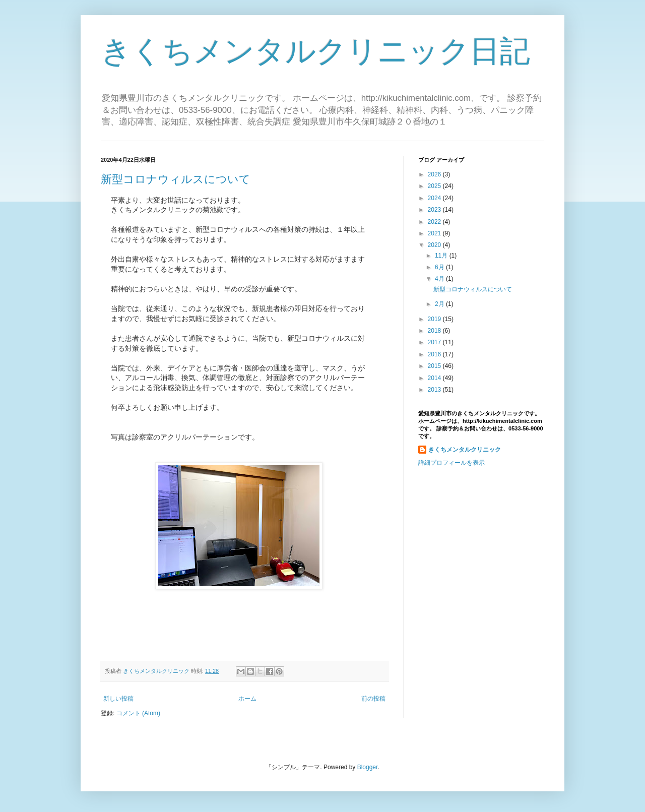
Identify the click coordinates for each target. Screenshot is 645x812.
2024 (435, 198)
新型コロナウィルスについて (176, 179)
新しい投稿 (118, 699)
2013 (435, 390)
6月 (440, 267)
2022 (435, 222)
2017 (435, 342)
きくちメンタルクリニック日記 (315, 51)
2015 (435, 366)
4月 (440, 279)
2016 (435, 354)
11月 (442, 256)
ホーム (247, 699)
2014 (435, 378)
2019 (435, 319)
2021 (435, 233)
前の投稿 (373, 699)
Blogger (368, 767)
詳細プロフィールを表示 (451, 463)
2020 (435, 245)
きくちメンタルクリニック (465, 450)
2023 (435, 210)
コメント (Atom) (138, 713)
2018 (435, 331)
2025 (435, 186)
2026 (435, 174)
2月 (440, 304)
